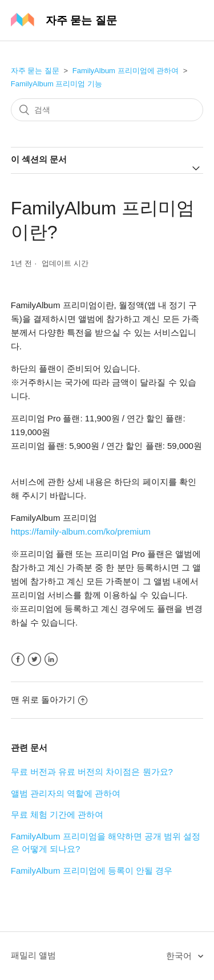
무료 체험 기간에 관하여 (57, 814)
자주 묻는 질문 (35, 71)
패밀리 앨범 (33, 955)
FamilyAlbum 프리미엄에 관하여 (126, 71)
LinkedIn (51, 660)
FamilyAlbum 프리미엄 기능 (56, 84)
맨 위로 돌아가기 (49, 700)
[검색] (107, 110)
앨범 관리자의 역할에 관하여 (66, 793)
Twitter (35, 660)
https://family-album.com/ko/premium (81, 531)
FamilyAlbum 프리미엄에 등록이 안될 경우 (92, 871)
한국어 (180, 956)
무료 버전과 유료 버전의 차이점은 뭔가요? (92, 772)
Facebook (18, 660)
